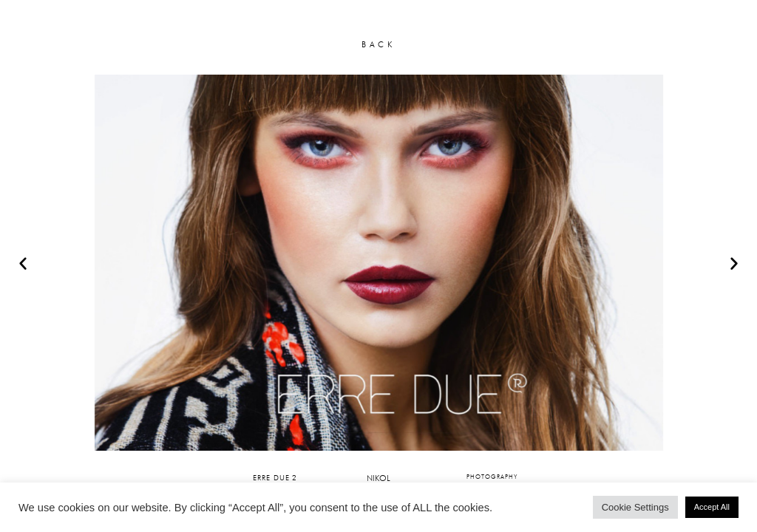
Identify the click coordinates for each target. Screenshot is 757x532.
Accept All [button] (712, 507)
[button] (23, 263)
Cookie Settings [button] (635, 507)
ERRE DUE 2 (275, 477)
